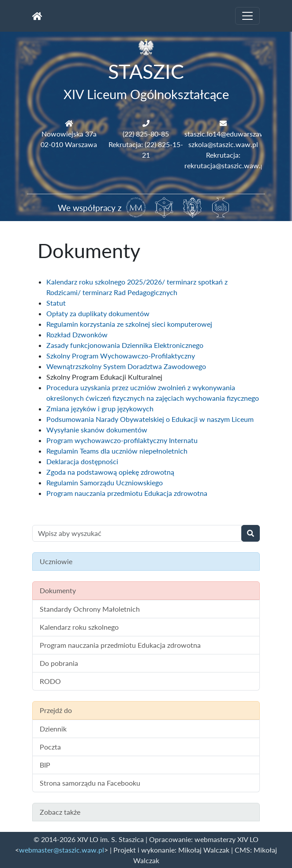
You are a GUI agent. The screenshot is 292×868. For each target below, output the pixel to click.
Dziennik (53, 729)
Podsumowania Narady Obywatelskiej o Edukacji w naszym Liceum (150, 419)
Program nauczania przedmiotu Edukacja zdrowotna (127, 493)
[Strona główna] (37, 16)
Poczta (50, 747)
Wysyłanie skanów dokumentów (97, 430)
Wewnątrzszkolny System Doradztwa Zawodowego (126, 366)
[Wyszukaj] (251, 533)
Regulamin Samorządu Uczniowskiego (105, 482)
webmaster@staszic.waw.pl (62, 850)
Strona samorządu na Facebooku (90, 783)
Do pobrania (59, 663)
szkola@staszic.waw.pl (223, 144)
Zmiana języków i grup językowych (100, 408)
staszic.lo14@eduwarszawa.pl (230, 134)
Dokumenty (58, 590)
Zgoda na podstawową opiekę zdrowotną (110, 472)
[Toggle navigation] (247, 16)
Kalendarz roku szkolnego (79, 627)
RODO (50, 681)
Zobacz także (60, 812)
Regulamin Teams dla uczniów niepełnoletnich (117, 451)
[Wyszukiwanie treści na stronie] (137, 533)
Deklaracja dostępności (82, 461)
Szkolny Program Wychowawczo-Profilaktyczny (121, 356)
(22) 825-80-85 (146, 134)
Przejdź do (56, 710)
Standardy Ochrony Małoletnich (90, 609)
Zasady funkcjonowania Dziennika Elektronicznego (125, 345)
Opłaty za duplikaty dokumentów (98, 313)
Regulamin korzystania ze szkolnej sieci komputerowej (129, 324)
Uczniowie (56, 561)
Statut (56, 303)
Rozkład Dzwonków (77, 334)
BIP (45, 765)
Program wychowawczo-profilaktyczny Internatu (122, 440)
